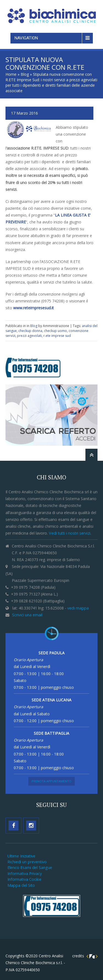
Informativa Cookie (24, 879)
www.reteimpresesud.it (34, 308)
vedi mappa (78, 608)
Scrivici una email (27, 615)
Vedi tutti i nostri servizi (70, 533)
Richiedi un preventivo (27, 862)
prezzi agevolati (29, 336)
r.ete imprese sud (57, 336)
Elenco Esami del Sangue (30, 867)
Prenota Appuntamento (51, 781)
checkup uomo (55, 331)
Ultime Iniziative (21, 856)
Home (11, 74)
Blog (25, 74)
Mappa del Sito (21, 885)
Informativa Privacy (25, 873)
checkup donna (30, 331)
